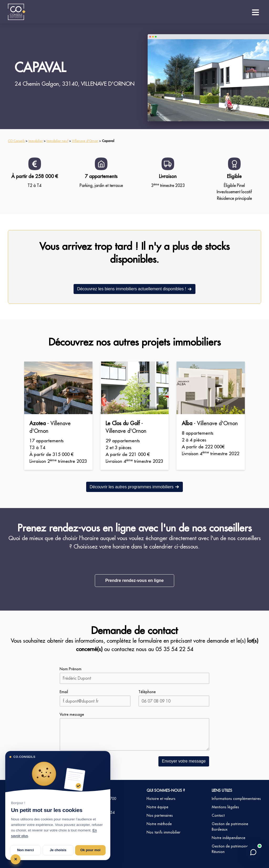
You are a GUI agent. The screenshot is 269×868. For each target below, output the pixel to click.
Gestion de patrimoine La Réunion (232, 849)
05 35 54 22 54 (174, 649)
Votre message (72, 714)
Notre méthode (159, 824)
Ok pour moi (90, 850)
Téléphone (147, 692)
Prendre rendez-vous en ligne (134, 580)
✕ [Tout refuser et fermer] (16, 859)
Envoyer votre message (184, 761)
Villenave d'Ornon (85, 141)
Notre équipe (157, 807)
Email (64, 692)
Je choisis (58, 850)
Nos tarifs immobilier (164, 832)
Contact (218, 815)
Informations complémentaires (236, 798)
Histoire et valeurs (161, 798)
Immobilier (36, 141)
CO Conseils (16, 141)
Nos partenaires (160, 815)
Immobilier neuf (57, 141)
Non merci (25, 850)
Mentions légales (225, 807)
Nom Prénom (71, 669)
